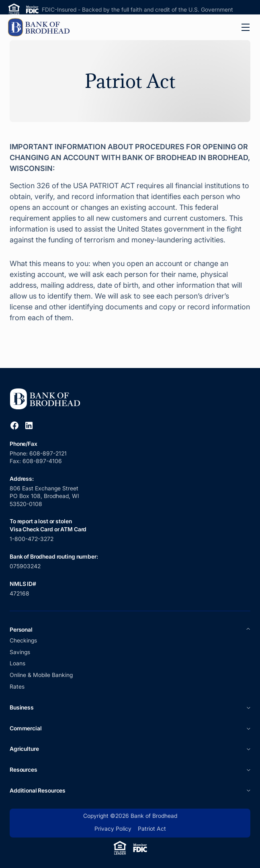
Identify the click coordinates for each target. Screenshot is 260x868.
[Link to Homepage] (48, 399)
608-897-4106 (42, 461)
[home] (40, 27)
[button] (246, 27)
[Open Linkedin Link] (29, 425)
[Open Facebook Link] (14, 425)
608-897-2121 (49, 453)
